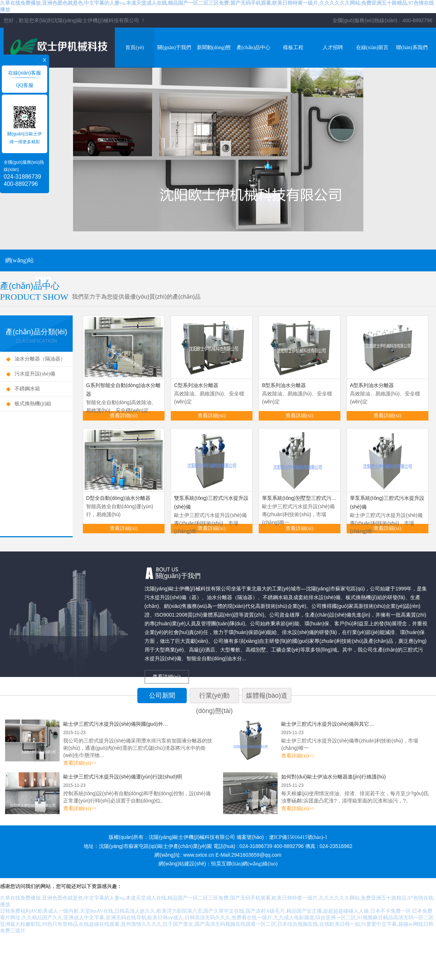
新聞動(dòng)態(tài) (214, 56)
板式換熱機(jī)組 (33, 404)
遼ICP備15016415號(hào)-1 (298, 837)
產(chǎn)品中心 (254, 47)
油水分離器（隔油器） (40, 359)
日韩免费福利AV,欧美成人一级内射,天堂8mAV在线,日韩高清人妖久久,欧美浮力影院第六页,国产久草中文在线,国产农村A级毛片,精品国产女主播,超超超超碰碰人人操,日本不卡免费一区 (205, 911)
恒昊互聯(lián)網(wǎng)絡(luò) (244, 864)
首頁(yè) (135, 47)
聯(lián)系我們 (412, 47)
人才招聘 (333, 47)
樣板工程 (293, 47)
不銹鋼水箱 (27, 389)
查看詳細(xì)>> (80, 763)
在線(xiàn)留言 (372, 47)
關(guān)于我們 (174, 47)
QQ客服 (24, 85)
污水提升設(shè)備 (35, 374)
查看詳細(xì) (124, 416)
